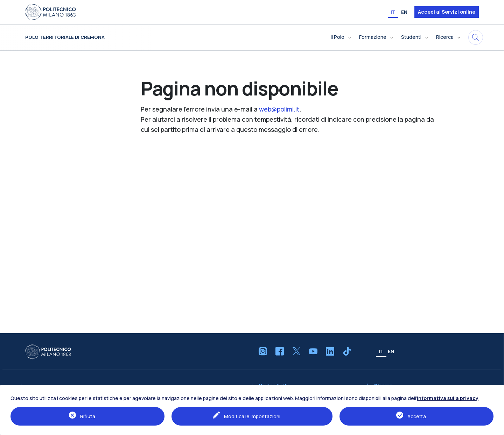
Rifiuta (88, 416)
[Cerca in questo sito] (476, 37)
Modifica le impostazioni (252, 416)
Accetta (417, 416)
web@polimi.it (279, 109)
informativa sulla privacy (448, 398)
